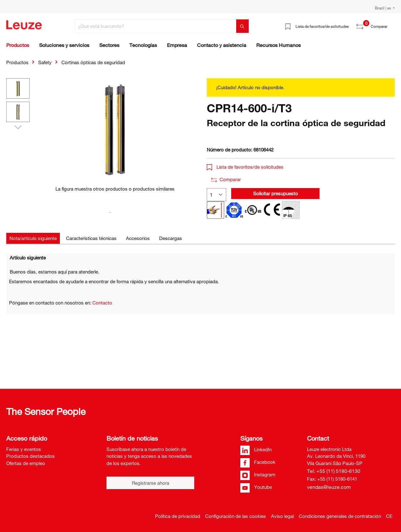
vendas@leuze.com (329, 487)
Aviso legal (282, 516)
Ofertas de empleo (26, 463)
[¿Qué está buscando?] (156, 26)
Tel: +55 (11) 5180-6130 (334, 471)
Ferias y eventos (24, 449)
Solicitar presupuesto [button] (276, 193)
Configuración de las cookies (236, 516)
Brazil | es (383, 8)
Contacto (102, 303)
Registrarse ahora (151, 483)
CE (389, 516)
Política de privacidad (178, 516)
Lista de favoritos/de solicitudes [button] (245, 167)
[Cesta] (391, 24)
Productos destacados (31, 456)
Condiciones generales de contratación (340, 516)
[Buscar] (242, 26)
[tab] (33, 238)
